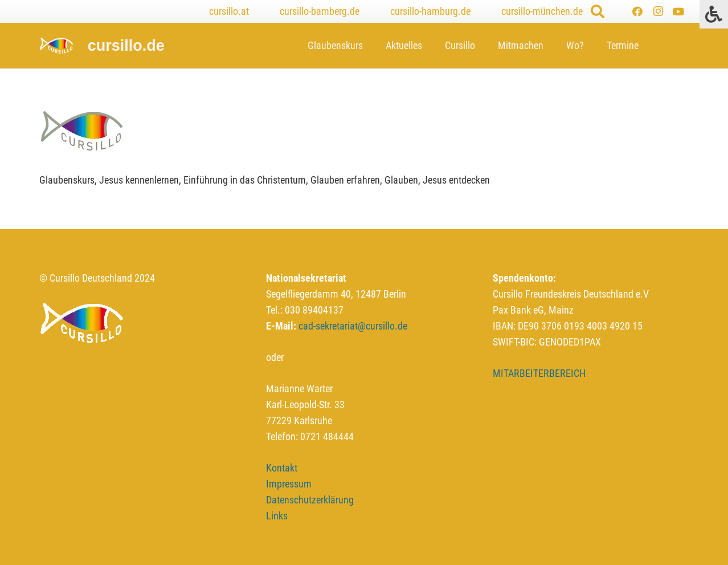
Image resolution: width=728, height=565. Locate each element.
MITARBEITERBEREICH (539, 373)
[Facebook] (637, 11)
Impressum (289, 484)
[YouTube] (678, 11)
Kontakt (282, 468)
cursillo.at (229, 11)
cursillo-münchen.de (542, 11)
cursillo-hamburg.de (430, 11)
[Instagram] (658, 11)
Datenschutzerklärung (310, 500)
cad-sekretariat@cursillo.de (353, 326)
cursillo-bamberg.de (320, 11)
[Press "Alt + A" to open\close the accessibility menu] (714, 14)
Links (277, 516)
